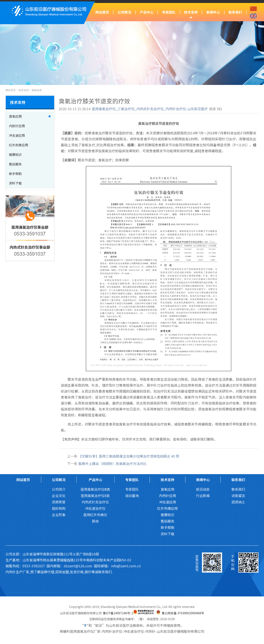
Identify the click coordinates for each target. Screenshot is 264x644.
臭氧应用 (37, 90)
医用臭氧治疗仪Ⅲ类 (95, 437)
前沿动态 (203, 437)
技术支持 (191, 12)
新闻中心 (213, 12)
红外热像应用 (167, 456)
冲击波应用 (167, 450)
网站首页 (102, 12)
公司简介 (59, 437)
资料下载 (167, 482)
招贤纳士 (238, 450)
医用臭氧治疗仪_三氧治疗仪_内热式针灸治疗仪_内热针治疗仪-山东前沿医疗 (150, 109)
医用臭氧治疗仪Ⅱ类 (95, 444)
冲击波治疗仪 (95, 456)
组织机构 (59, 456)
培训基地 (132, 444)
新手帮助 (167, 475)
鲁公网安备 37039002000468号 (183, 613)
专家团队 (169, 12)
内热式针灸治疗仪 (95, 450)
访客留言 (238, 444)
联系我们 (235, 12)
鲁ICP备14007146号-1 (118, 613)
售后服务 (167, 469)
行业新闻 (203, 444)
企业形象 (59, 463)
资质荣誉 (59, 450)
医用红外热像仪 (95, 463)
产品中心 (147, 12)
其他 (95, 469)
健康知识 (167, 463)
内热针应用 (167, 444)
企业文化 (59, 444)
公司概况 (124, 12)
